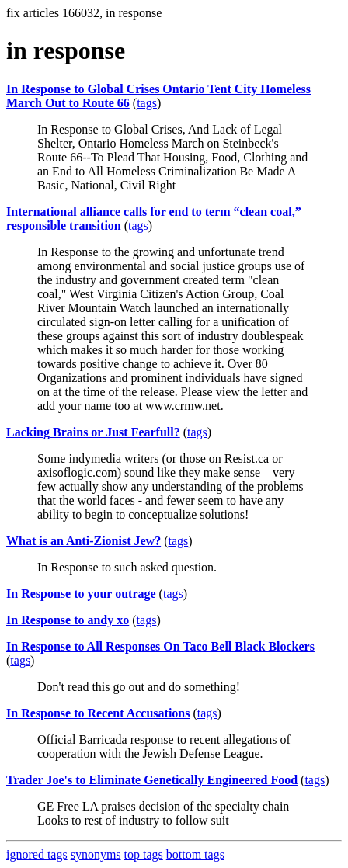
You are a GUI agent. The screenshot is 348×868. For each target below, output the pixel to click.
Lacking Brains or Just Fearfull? (93, 432)
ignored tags (37, 854)
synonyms (96, 854)
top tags (144, 854)
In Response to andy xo (68, 620)
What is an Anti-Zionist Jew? (84, 541)
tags (147, 103)
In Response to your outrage (81, 594)
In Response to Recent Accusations (98, 713)
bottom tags (195, 854)
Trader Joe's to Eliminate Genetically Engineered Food (152, 780)
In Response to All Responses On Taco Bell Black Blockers (160, 646)
